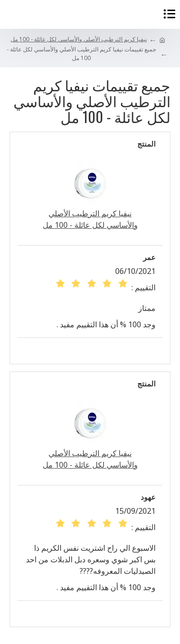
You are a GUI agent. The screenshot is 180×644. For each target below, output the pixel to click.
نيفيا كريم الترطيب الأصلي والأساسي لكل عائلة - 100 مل (79, 39)
